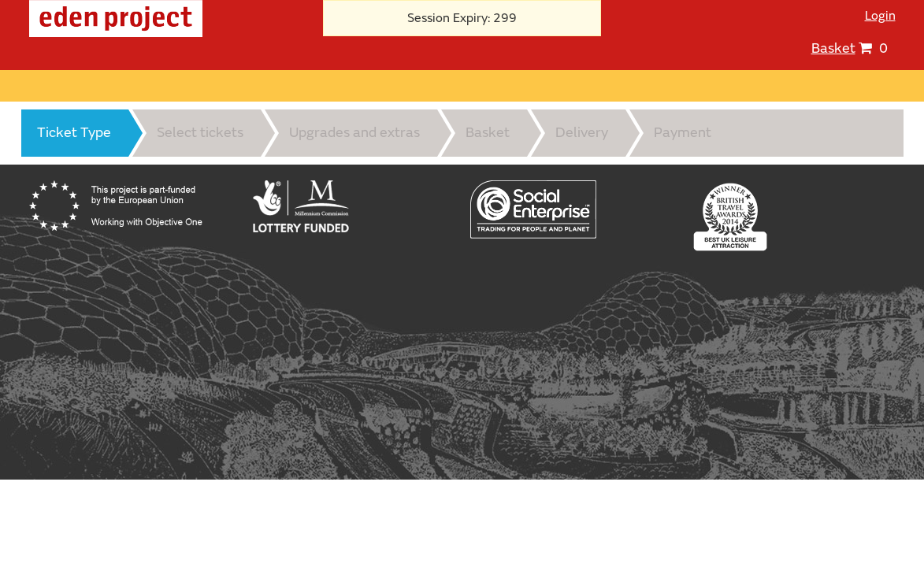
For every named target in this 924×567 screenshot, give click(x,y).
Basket (833, 48)
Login (880, 16)
